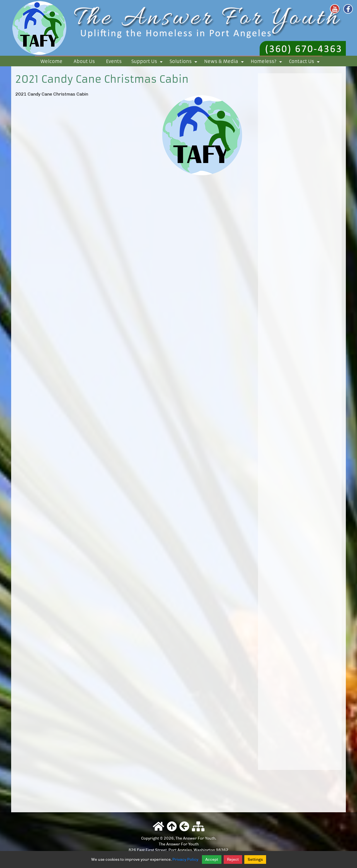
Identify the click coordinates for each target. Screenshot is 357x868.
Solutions (184, 62)
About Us (84, 61)
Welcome (51, 61)
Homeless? (267, 62)
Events (114, 61)
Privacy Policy (185, 860)
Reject (233, 860)
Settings (255, 860)
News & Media (225, 62)
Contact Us (305, 62)
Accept (212, 860)
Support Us (148, 62)
